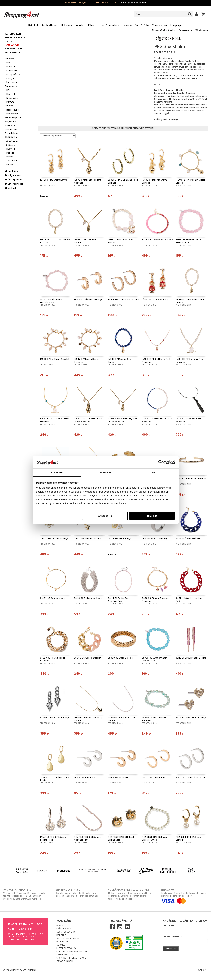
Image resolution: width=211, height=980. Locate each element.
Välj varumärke (185, 30)
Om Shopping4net (66, 955)
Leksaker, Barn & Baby (136, 25)
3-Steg (11, 145)
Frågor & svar (13, 176)
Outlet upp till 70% (105, 3)
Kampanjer (176, 25)
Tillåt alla (152, 516)
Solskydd (12, 161)
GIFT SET (10, 41)
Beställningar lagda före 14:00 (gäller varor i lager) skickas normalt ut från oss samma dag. (79, 893)
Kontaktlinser (50, 25)
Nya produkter (15, 49)
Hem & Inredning (109, 25)
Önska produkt (14, 180)
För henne (11, 59)
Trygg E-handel (65, 961)
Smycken (12, 82)
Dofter (11, 157)
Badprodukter (13, 110)
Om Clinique (13, 141)
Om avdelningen (14, 184)
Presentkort (13, 52)
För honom (11, 86)
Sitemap (32, 970)
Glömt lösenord (66, 932)
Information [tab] (106, 472)
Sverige (203, 970)
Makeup (11, 153)
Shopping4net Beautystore (71, 958)
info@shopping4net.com (21, 940)
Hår (9, 63)
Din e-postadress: (173, 937)
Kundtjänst (12, 171)
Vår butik (11, 188)
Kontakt (61, 935)
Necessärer (12, 114)
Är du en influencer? (68, 939)
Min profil (62, 926)
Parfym (11, 78)
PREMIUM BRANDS (15, 38)
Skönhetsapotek (13, 118)
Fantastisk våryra (76, 3)
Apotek (80, 25)
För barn (10, 106)
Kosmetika (13, 71)
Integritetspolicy (66, 948)
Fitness (92, 25)
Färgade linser (12, 133)
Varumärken (160, 25)
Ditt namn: (169, 925)
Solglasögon (11, 122)
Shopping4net (159, 30)
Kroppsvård (13, 75)
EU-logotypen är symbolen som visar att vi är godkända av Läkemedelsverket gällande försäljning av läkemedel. (132, 894)
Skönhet (33, 25)
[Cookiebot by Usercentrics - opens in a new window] (161, 462)
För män (11, 165)
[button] (204, 14)
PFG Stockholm (201, 30)
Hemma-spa (11, 129)
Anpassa (105, 516)
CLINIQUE (11, 137)
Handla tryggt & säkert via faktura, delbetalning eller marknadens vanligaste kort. (184, 895)
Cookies (61, 945)
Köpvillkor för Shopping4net (73, 952)
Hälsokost (67, 25)
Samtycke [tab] (57, 472)
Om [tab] (154, 472)
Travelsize (10, 126)
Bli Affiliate (63, 942)
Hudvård (12, 67)
